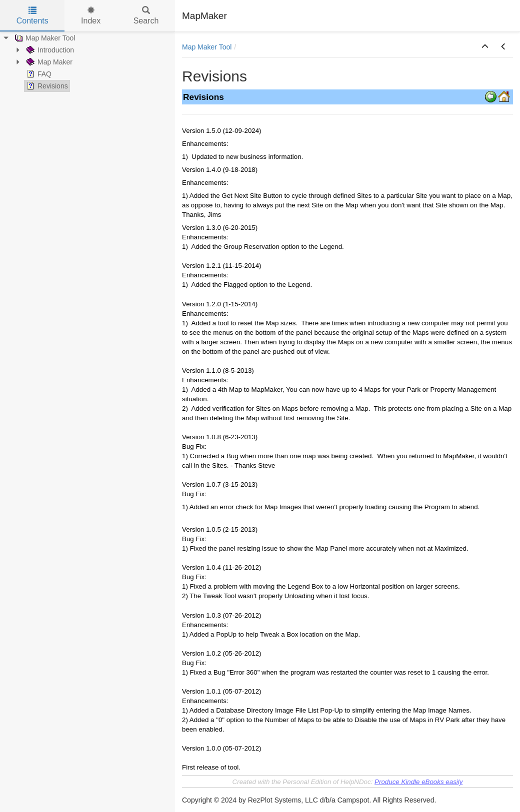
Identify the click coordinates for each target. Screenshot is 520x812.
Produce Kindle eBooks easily (418, 782)
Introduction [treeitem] (49, 50)
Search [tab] (146, 16)
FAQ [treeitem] (38, 74)
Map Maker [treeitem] (48, 62)
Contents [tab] (32, 16)
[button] (485, 47)
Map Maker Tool (207, 47)
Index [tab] (91, 16)
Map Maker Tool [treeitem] (44, 38)
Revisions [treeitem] (46, 86)
